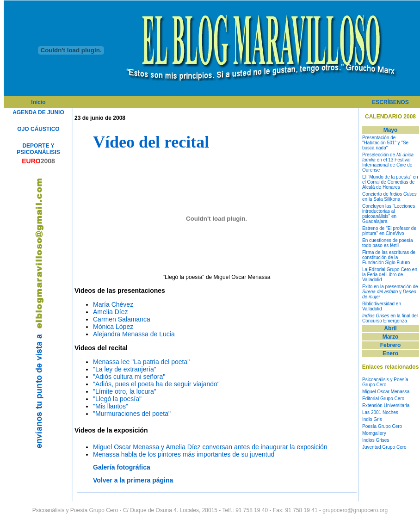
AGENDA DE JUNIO (38, 112)
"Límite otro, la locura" (125, 391)
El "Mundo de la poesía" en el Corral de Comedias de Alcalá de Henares (390, 182)
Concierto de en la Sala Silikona (389, 197)
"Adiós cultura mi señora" (129, 377)
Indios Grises (376, 440)
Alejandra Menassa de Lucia (134, 334)
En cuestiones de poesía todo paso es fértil (388, 243)
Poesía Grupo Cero (382, 426)
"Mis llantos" (111, 406)
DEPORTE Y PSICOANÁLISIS (38, 149)
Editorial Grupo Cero (383, 399)
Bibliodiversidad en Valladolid (382, 306)
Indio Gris (372, 419)
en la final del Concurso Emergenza (390, 318)
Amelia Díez (110, 312)
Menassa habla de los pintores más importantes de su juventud (184, 454)
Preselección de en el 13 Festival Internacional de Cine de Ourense (388, 162)
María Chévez (113, 304)
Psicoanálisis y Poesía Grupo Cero (385, 382)
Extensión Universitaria (386, 405)
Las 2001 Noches (380, 412)
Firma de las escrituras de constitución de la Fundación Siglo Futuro (389, 257)
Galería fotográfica (122, 467)
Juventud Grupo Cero (384, 447)
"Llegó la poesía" (117, 399)
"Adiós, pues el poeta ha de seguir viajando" (156, 384)
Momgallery (374, 433)
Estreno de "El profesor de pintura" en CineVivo (389, 231)
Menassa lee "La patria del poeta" (141, 362)
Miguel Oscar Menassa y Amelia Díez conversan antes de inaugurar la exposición (210, 447)
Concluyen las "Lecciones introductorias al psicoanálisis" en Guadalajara (389, 214)
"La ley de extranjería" (125, 369)
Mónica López (113, 327)
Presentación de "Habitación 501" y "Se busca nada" (385, 143)
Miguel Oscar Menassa (386, 392)
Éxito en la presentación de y (390, 292)
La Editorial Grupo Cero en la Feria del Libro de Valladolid (390, 275)
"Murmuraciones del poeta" (132, 414)
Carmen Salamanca (122, 319)
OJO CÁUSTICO (38, 129)
